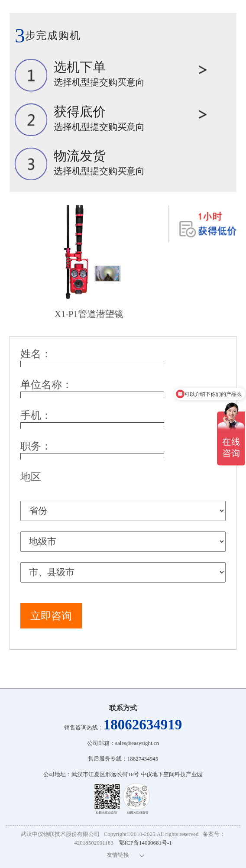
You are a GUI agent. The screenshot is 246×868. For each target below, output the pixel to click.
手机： (36, 415)
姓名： (36, 354)
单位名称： (46, 385)
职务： (36, 446)
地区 (31, 477)
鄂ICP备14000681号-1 (146, 843)
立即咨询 (51, 616)
